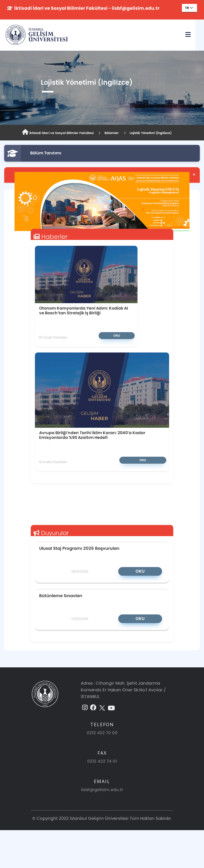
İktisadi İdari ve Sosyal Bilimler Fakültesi (58, 132)
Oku (117, 335)
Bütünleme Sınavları (61, 595)
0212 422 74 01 (102, 761)
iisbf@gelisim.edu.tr (102, 790)
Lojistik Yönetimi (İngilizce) (151, 133)
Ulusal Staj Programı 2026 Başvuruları (79, 548)
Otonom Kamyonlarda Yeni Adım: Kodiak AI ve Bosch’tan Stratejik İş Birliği (84, 311)
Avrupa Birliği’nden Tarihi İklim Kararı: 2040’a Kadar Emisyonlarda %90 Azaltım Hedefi (92, 435)
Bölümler (112, 133)
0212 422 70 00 (102, 733)
